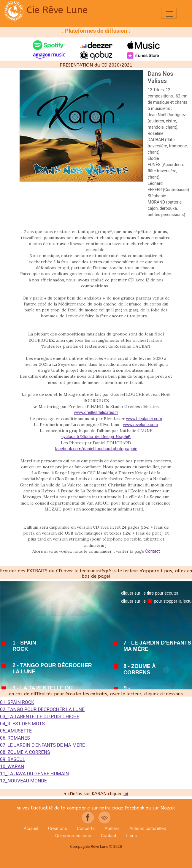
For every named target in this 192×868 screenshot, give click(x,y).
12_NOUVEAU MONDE (23, 781)
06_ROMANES (15, 738)
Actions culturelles (148, 828)
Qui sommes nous (73, 836)
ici (126, 794)
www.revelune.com (140, 425)
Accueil (31, 828)
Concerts (86, 828)
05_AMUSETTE (16, 731)
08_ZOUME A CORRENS (25, 752)
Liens (131, 836)
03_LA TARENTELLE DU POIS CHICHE (40, 717)
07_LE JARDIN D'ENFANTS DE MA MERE (42, 745)
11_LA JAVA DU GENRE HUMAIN (34, 774)
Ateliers (112, 828)
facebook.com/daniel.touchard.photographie (96, 449)
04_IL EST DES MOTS (22, 724)
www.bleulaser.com (144, 419)
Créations (58, 828)
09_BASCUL (13, 759)
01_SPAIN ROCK (17, 702)
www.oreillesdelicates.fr (96, 412)
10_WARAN (12, 767)
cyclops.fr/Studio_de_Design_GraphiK (96, 437)
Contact (153, 551)
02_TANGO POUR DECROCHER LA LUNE (42, 709)
